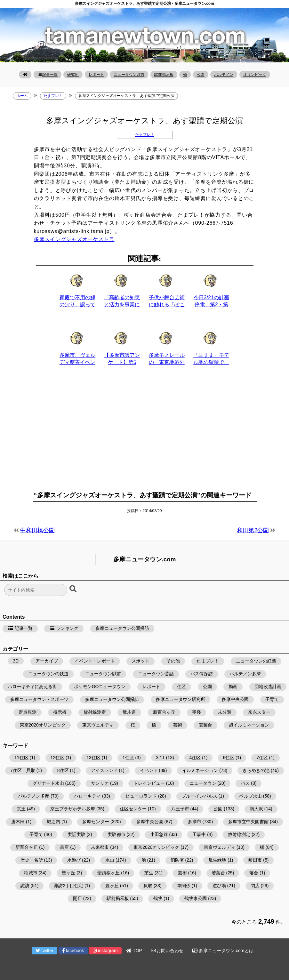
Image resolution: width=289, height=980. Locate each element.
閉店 (255, 886)
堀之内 (53, 822)
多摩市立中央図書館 (248, 822)
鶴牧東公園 (196, 898)
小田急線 (159, 834)
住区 (181, 687)
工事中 (199, 834)
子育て (272, 699)
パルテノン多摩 (245, 674)
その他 (173, 661)
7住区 (262, 758)
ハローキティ (87, 796)
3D (16, 661)
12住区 (58, 758)
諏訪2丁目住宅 (68, 886)
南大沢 (256, 809)
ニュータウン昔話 (156, 674)
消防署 (177, 860)
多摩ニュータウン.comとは (223, 951)
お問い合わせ (167, 951)
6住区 (229, 758)
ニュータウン (203, 783)
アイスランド (104, 770)
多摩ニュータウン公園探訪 (122, 628)
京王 (21, 809)
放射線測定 (95, 712)
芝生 (149, 873)
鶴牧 (158, 898)
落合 (254, 873)
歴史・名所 (32, 860)
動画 (233, 687)
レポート (96, 75)
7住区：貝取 (23, 770)
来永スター (259, 712)
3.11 (161, 758)
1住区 (128, 758)
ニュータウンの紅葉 (256, 661)
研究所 (73, 75)
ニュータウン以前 (129, 75)
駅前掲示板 (164, 75)
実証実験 (76, 834)
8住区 (63, 770)
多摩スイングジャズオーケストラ (74, 239)
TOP (134, 951)
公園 (201, 75)
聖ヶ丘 (68, 873)
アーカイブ (47, 661)
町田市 (255, 860)
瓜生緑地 (217, 860)
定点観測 (28, 712)
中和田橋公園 (37, 530)
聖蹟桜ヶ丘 (108, 873)
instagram (105, 951)
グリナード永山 (48, 783)
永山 (110, 860)
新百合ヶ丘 (164, 712)
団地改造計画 (268, 687)
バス (245, 783)
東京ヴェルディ (98, 725)
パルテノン (224, 75)
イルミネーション (200, 770)
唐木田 (18, 822)
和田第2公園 (253, 530)
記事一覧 (48, 75)
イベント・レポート (95, 661)
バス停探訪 (202, 674)
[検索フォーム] (36, 590)
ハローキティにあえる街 (32, 687)
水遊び (74, 860)
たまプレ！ (145, 135)
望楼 (197, 712)
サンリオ (100, 783)
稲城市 (31, 873)
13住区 (93, 758)
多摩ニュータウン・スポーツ (39, 699)
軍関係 (184, 886)
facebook (73, 951)
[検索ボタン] (74, 589)
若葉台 (205, 725)
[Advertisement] (145, 432)
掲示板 (60, 712)
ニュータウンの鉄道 (48, 674)
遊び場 (219, 886)
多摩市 (195, 822)
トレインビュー (149, 783)
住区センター (133, 809)
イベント (149, 770)
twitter (44, 951)
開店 (77, 898)
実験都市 (116, 834)
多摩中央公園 (235, 699)
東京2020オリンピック (43, 725)
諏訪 (25, 886)
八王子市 (180, 809)
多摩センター (96, 822)
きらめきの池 (256, 770)
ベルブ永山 (251, 796)
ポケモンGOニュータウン (100, 687)
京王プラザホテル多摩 (73, 809)
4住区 (195, 758)
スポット (140, 661)
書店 (64, 847)
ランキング (64, 628)
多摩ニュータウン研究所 (181, 699)
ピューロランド (141, 796)
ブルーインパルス (199, 796)
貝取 (148, 886)
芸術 (178, 725)
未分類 (225, 712)
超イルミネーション (249, 725)
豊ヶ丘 (112, 886)
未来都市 (100, 847)
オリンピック (255, 75)
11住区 (21, 758)
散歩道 (129, 712)
